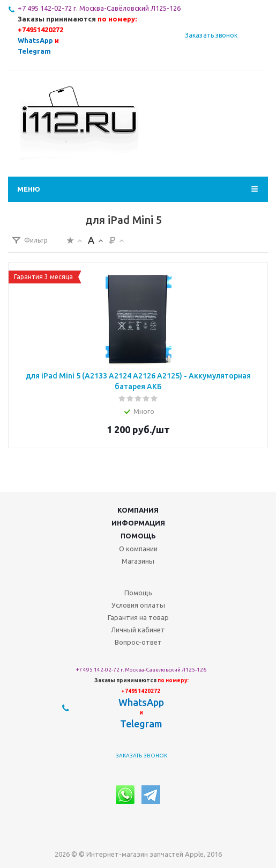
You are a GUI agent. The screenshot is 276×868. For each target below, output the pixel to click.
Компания (138, 510)
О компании (138, 549)
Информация (138, 523)
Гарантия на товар (138, 617)
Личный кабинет (138, 630)
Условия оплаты (138, 605)
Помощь (138, 536)
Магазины (138, 561)
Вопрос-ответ (138, 642)
